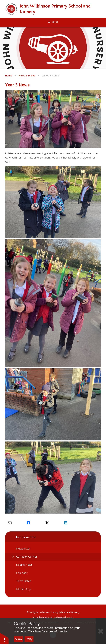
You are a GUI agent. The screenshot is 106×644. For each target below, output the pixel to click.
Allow (18, 639)
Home (9, 75)
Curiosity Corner (51, 75)
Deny (29, 639)
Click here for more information (48, 631)
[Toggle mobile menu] (53, 22)
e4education (67, 617)
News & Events (27, 75)
